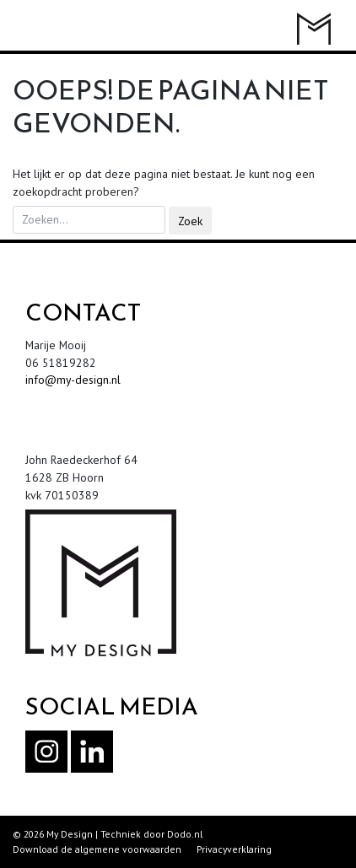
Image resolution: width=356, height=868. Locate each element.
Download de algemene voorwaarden (97, 849)
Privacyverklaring (234, 849)
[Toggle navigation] (33, 27)
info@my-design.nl (73, 380)
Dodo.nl (185, 834)
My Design (70, 834)
